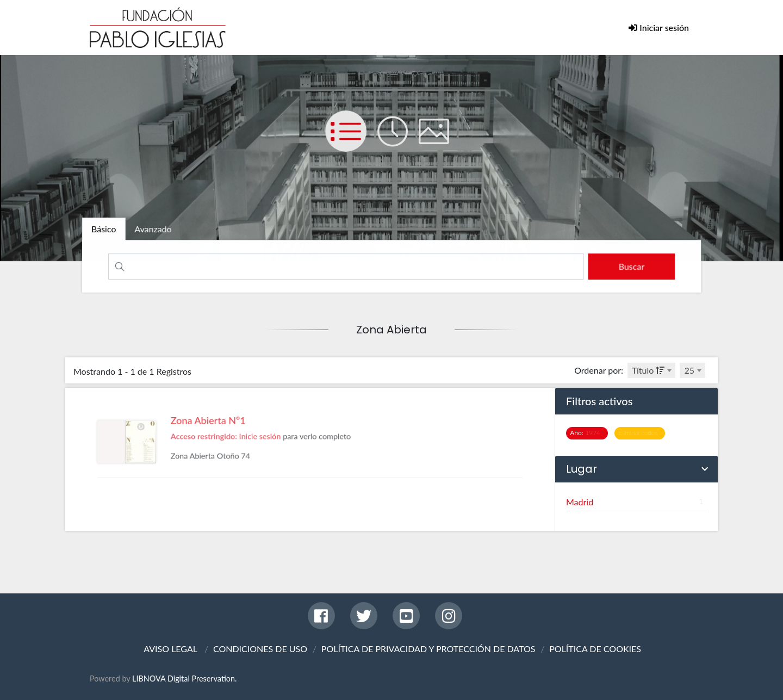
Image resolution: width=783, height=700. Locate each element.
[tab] (108, 230)
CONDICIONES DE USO (260, 649)
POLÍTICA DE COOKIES (595, 649)
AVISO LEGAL (170, 649)
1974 (587, 433)
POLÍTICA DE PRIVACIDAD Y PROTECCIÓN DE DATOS (428, 649)
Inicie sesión (266, 454)
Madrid (636, 502)
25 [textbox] (689, 370)
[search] (627, 266)
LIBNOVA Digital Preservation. (184, 679)
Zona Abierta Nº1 (222, 441)
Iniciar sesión (663, 27)
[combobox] (651, 370)
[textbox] (651, 370)
